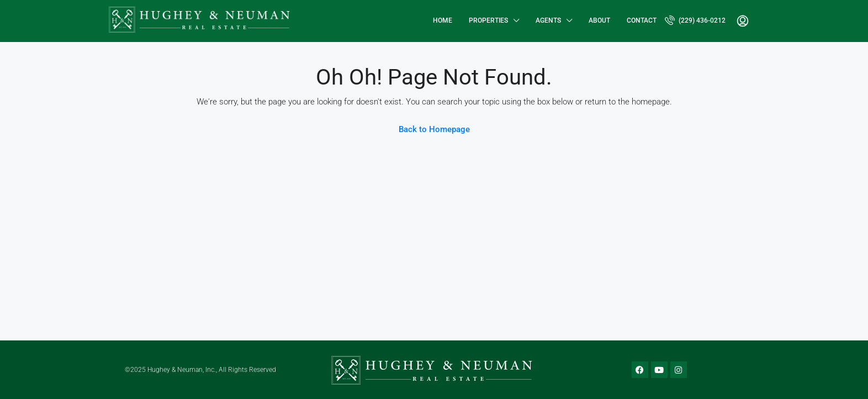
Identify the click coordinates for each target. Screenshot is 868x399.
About (599, 20)
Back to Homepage (434, 129)
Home (443, 20)
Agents (548, 20)
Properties (488, 20)
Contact (642, 20)
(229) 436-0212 (695, 20)
